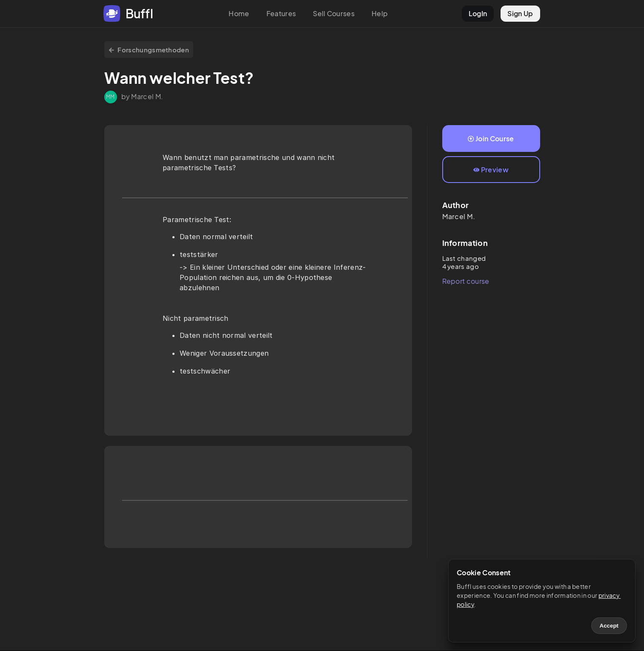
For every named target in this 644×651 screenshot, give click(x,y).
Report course (466, 281)
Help (380, 13)
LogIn (478, 13)
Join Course (491, 138)
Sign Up (520, 13)
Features (281, 13)
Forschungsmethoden (149, 50)
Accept (609, 626)
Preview (491, 170)
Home (239, 13)
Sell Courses (334, 13)
